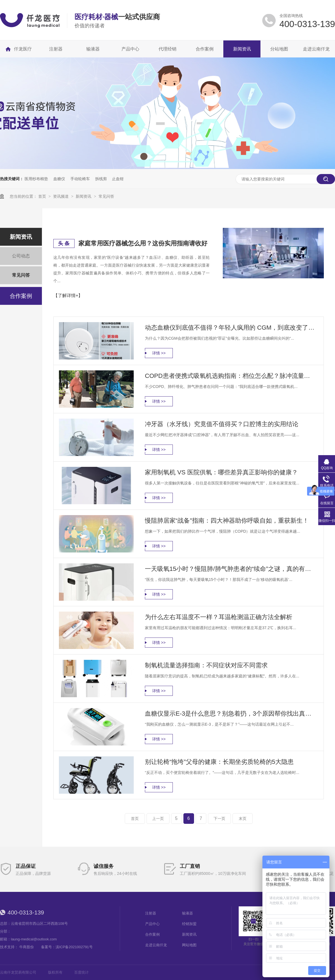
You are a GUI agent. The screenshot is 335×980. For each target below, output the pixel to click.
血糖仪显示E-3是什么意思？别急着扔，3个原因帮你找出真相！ (230, 714)
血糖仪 (59, 179)
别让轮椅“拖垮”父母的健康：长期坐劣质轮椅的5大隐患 (219, 762)
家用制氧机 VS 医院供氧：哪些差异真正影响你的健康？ (221, 472)
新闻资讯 (84, 196)
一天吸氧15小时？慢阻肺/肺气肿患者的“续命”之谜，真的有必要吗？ (230, 569)
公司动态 (21, 256)
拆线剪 (101, 179)
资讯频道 (61, 196)
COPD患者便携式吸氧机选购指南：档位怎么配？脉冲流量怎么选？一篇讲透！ (230, 376)
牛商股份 (27, 947)
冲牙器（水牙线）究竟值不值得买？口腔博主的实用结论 (222, 424)
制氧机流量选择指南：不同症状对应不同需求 (206, 665)
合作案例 (21, 296)
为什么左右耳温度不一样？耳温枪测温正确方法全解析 (219, 617)
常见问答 (106, 196)
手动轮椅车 (80, 179)
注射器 (151, 913)
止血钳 (118, 179)
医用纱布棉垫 (36, 179)
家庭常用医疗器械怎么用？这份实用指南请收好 (143, 243)
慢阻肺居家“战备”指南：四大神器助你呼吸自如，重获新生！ (227, 521)
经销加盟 (189, 924)
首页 (43, 196)
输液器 (187, 913)
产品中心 (152, 924)
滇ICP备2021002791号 (74, 947)
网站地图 (189, 945)
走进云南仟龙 (156, 945)
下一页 (219, 819)
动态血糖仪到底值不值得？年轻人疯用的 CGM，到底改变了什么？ (230, 328)
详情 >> (159, 353)
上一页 (158, 819)
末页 (243, 819)
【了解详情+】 (68, 295)
